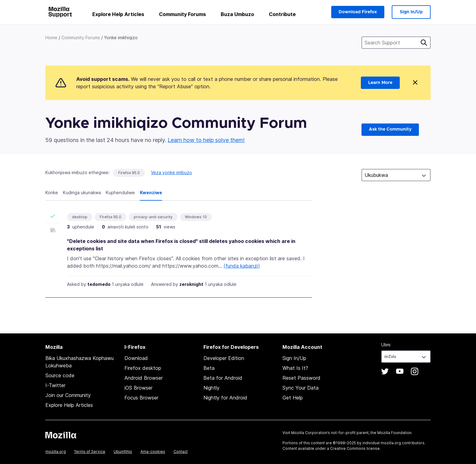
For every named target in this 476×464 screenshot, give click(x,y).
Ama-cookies (153, 451)
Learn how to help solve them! (206, 140)
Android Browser (144, 378)
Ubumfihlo (123, 451)
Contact (181, 451)
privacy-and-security (153, 217)
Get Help (293, 398)
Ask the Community (390, 129)
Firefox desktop (143, 368)
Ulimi (386, 345)
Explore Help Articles (118, 14)
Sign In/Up (411, 12)
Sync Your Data (301, 388)
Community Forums (182, 14)
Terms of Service (90, 451)
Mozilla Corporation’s (311, 433)
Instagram (415, 371)
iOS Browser (138, 388)
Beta (209, 368)
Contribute (282, 14)
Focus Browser (141, 398)
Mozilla (61, 435)
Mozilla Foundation (394, 433)
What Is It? (295, 368)
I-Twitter (55, 385)
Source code (60, 375)
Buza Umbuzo (237, 14)
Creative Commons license (355, 448)
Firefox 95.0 (129, 173)
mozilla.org (56, 451)
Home (51, 38)
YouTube (400, 371)
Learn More (380, 83)
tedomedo (99, 284)
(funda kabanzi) (242, 266)
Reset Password (301, 378)
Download (136, 358)
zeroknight (191, 284)
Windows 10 (196, 217)
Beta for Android (223, 378)
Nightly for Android (225, 398)
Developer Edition (224, 358)
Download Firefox (358, 12)
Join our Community (68, 395)
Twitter (385, 371)
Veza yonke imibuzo (171, 172)
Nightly (211, 388)
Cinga (424, 43)
